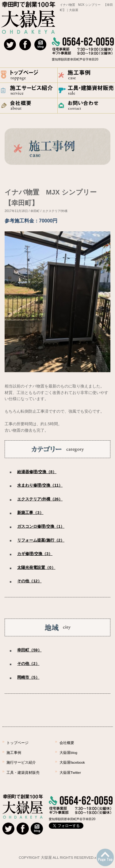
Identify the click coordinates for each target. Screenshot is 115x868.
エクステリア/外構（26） (40, 499)
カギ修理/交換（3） (35, 554)
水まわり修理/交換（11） (40, 485)
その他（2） (28, 664)
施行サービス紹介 (21, 762)
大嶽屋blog (68, 753)
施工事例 (14, 753)
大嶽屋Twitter (70, 773)
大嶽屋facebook (72, 762)
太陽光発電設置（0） (36, 567)
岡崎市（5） (28, 677)
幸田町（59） (29, 650)
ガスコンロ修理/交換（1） (41, 526)
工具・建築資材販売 (23, 773)
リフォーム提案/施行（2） (41, 540)
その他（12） (29, 581)
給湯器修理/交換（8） (37, 472)
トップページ (17, 743)
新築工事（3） (30, 513)
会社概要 (67, 743)
